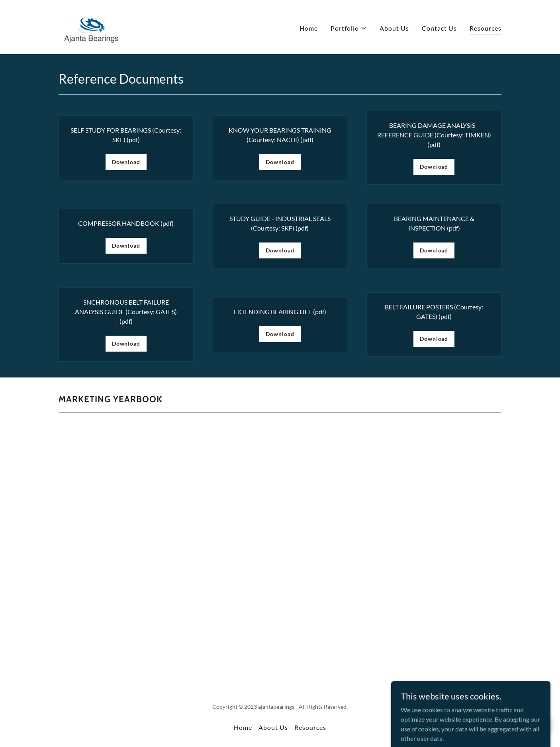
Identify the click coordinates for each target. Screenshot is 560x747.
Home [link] (309, 28)
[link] (91, 26)
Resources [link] (486, 28)
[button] (349, 28)
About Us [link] (394, 28)
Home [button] (243, 727)
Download (126, 162)
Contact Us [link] (439, 28)
